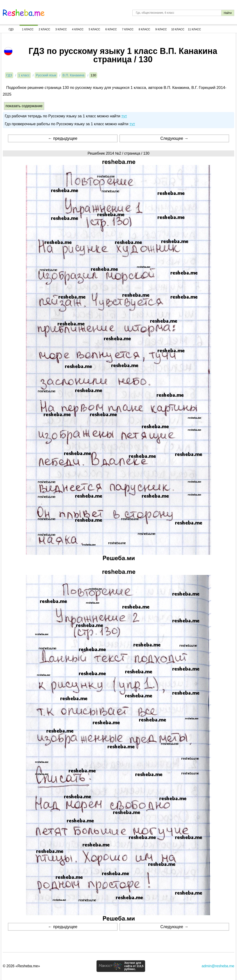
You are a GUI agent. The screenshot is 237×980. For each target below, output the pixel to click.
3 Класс (61, 29)
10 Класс (178, 29)
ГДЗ (11, 29)
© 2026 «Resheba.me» (21, 966)
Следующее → (174, 138)
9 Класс (161, 29)
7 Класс (128, 29)
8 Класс (144, 29)
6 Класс (111, 29)
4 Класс (78, 29)
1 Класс (28, 29)
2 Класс (44, 29)
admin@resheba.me (218, 966)
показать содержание (24, 106)
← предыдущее (63, 138)
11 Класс (195, 29)
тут (124, 116)
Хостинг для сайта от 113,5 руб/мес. (134, 966)
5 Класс (94, 29)
